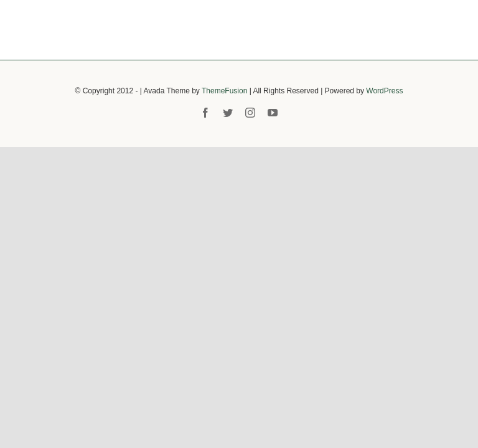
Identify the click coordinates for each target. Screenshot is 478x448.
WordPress (384, 91)
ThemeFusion (224, 91)
